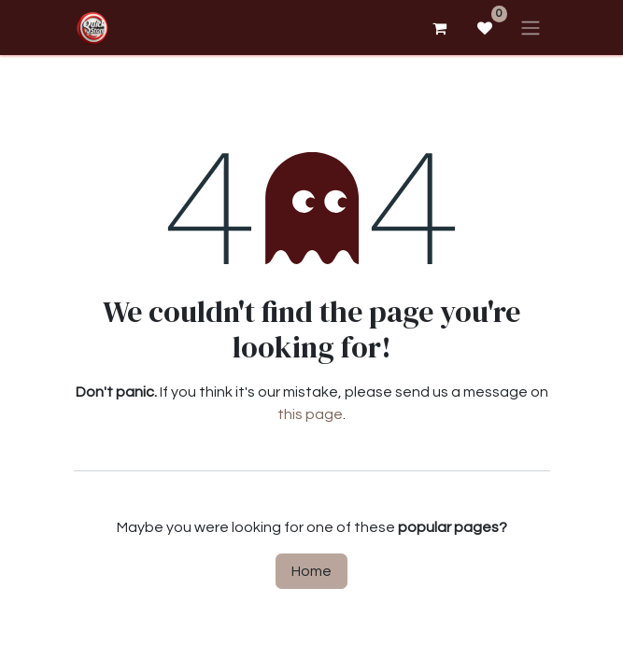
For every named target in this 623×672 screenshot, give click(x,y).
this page (310, 414)
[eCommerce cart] (440, 28)
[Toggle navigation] (531, 28)
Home (311, 571)
